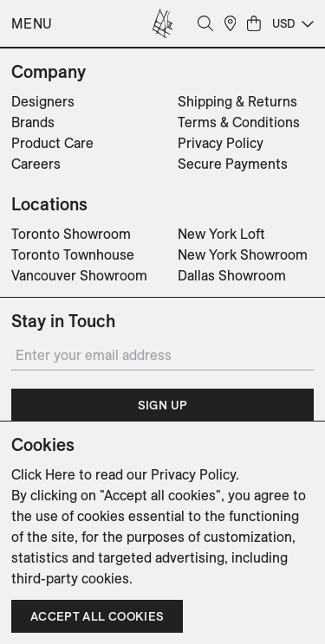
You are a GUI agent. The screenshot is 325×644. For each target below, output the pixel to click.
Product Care (52, 143)
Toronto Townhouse (73, 254)
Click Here (43, 474)
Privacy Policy (221, 143)
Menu (32, 23)
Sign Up (162, 405)
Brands (33, 122)
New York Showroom (243, 254)
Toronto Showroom (71, 234)
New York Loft (221, 234)
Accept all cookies (97, 616)
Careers (36, 164)
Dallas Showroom (232, 275)
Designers (43, 101)
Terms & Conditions (239, 122)
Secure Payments (233, 164)
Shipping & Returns (237, 101)
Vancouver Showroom (79, 275)
